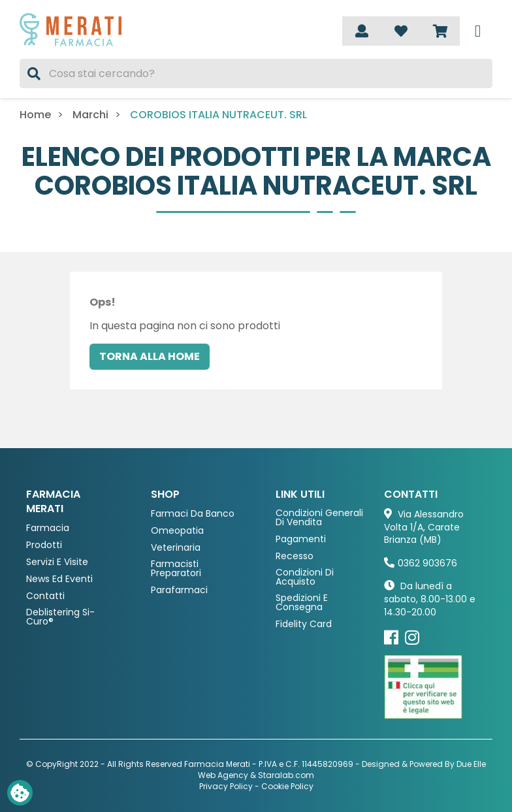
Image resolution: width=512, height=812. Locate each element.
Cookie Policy (287, 786)
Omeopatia (177, 531)
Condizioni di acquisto (305, 577)
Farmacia (48, 528)
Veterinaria (176, 548)
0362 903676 (427, 563)
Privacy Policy (226, 786)
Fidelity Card (304, 624)
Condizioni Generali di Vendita (319, 518)
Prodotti (44, 545)
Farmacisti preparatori (176, 569)
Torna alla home (150, 356)
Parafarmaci (179, 590)
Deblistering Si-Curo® (60, 617)
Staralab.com (286, 775)
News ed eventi (59, 579)
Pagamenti (301, 539)
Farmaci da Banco (193, 514)
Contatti (45, 596)
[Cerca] (256, 73)
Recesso (295, 556)
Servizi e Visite (57, 562)
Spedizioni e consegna (302, 603)
